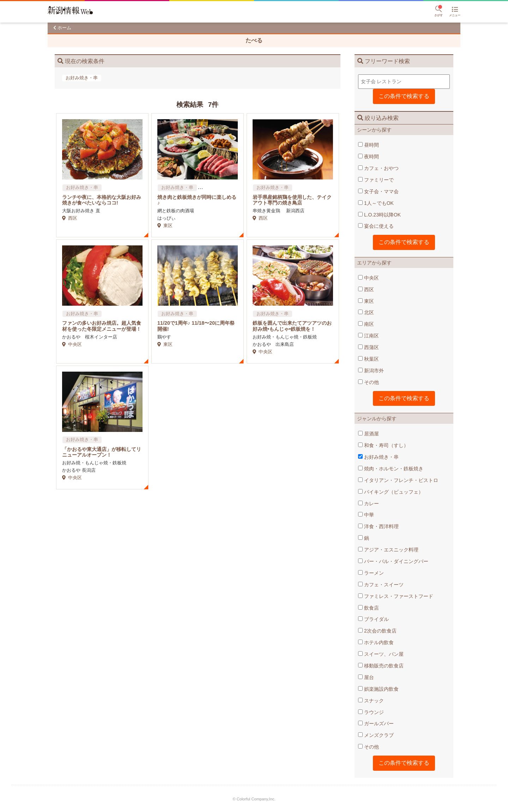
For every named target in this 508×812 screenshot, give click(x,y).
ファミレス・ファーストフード (396, 596)
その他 (368, 382)
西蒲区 (368, 347)
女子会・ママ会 (378, 191)
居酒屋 (368, 434)
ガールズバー (376, 724)
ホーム (64, 28)
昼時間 (368, 145)
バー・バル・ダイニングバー (393, 561)
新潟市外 (371, 371)
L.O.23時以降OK (379, 215)
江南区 (368, 336)
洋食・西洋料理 (378, 526)
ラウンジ (371, 712)
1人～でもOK (376, 203)
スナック (371, 701)
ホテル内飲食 (376, 642)
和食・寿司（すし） (383, 445)
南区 (366, 324)
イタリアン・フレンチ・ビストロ (398, 480)
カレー (368, 503)
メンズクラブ (376, 735)
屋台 (366, 677)
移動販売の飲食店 (381, 666)
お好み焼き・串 (378, 457)
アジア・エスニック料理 (388, 550)
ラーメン (371, 573)
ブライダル (373, 619)
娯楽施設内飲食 (378, 689)
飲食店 (368, 608)
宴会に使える (376, 226)
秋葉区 (368, 359)
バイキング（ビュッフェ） (391, 492)
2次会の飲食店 (377, 631)
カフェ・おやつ (378, 168)
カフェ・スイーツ (381, 585)
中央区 (368, 278)
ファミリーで (376, 180)
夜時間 (368, 157)
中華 (366, 515)
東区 (366, 301)
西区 (366, 289)
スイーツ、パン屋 (381, 654)
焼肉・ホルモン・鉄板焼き (391, 469)
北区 (366, 312)
